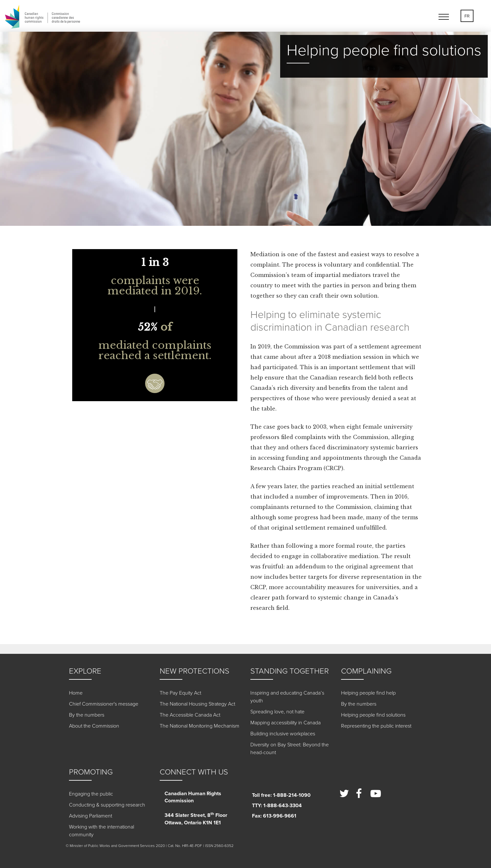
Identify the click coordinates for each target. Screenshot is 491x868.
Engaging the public (91, 794)
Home (76, 693)
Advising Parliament (91, 816)
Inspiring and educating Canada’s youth (287, 697)
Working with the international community (102, 831)
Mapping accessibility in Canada (285, 723)
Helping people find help (368, 693)
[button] (446, 18)
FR (467, 16)
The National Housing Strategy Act (197, 704)
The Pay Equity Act (180, 693)
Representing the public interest (376, 726)
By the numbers (87, 715)
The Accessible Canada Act (190, 715)
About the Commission (94, 726)
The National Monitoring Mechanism (200, 726)
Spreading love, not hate (277, 712)
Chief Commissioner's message (104, 704)
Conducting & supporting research (107, 805)
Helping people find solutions (373, 715)
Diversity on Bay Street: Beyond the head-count (290, 749)
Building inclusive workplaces (283, 734)
